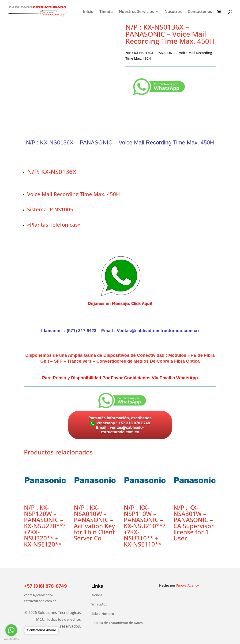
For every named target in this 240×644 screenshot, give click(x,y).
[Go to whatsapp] (11, 630)
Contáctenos (200, 12)
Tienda (106, 12)
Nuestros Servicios (136, 12)
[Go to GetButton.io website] (11, 639)
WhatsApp (99, 604)
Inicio (88, 12)
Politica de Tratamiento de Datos (117, 623)
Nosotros (173, 12)
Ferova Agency (187, 585)
